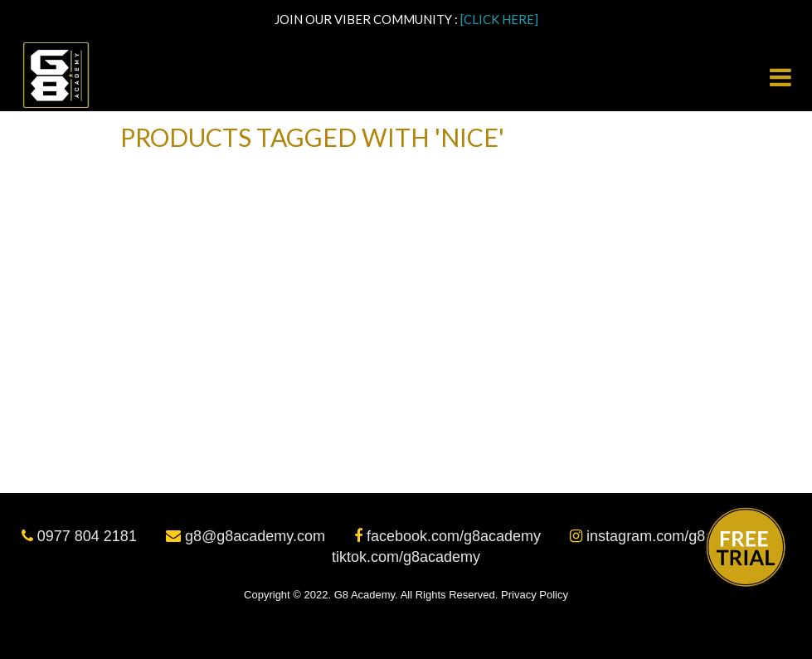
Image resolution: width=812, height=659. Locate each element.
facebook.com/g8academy (450, 536)
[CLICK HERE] (499, 19)
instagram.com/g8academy (670, 536)
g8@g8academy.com (248, 536)
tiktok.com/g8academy (406, 557)
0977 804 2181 (81, 536)
